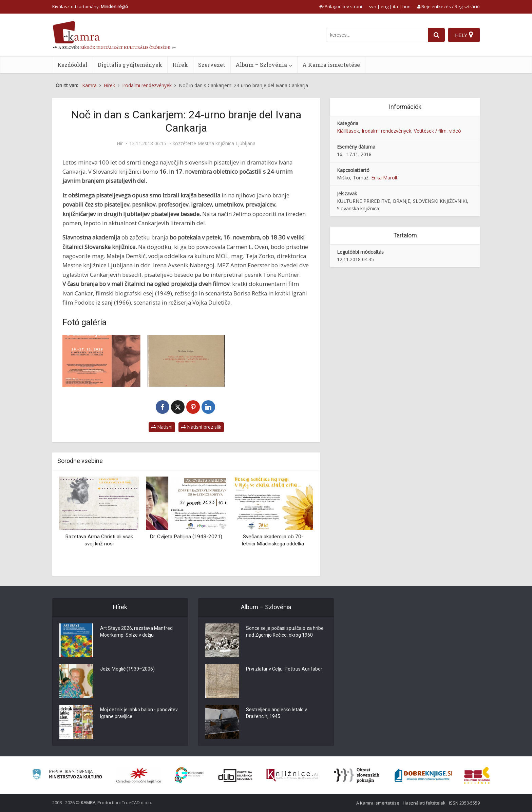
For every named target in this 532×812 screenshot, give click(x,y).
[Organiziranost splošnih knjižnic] (139, 775)
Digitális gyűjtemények (130, 65)
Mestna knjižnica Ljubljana (226, 143)
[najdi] (436, 35)
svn (373, 6)
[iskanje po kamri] (377, 35)
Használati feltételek (424, 803)
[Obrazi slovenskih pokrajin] (357, 775)
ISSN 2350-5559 (464, 803)
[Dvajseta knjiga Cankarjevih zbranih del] (186, 361)
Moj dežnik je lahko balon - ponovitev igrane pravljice (139, 713)
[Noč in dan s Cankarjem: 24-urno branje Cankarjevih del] (101, 361)
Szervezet (212, 65)
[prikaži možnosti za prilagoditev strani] (341, 6)
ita (395, 6)
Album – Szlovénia (261, 65)
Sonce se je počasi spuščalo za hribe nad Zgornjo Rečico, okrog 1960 (285, 632)
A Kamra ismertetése (331, 65)
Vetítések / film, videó (438, 131)
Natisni (162, 427)
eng (385, 6)
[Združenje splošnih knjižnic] (477, 775)
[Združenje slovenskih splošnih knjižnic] (292, 775)
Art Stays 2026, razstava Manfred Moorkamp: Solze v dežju (136, 632)
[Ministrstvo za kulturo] (67, 775)
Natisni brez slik (201, 427)
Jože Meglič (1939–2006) (127, 669)
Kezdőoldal (72, 65)
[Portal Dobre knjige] (423, 775)
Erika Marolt (384, 178)
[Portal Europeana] (189, 775)
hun (406, 6)
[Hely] (464, 35)
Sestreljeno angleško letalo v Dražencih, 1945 (277, 713)
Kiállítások (348, 131)
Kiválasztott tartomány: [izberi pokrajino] (90, 6)
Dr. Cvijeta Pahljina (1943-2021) (186, 537)
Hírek (180, 65)
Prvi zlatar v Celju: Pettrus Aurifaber (284, 669)
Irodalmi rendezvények (386, 131)
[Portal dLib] (235, 775)
